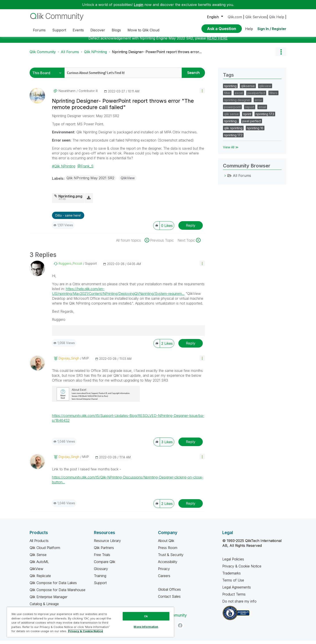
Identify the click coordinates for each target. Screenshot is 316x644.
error (258, 103)
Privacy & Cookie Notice (242, 569)
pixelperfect (256, 96)
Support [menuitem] (59, 30)
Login (139, 5)
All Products (39, 544)
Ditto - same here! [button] (68, 219)
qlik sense (231, 117)
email (262, 110)
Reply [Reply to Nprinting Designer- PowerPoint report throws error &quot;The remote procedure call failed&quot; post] (191, 229)
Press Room (168, 551)
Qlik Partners (104, 551)
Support (100, 586)
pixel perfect (252, 124)
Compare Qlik (105, 565)
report (250, 110)
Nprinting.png (70, 199)
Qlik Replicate (40, 579)
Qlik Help (277, 17)
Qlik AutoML (39, 565)
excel (239, 96)
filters (273, 96)
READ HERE (217, 41)
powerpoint (232, 110)
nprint (247, 117)
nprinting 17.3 (265, 117)
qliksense (248, 89)
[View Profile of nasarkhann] (67, 94)
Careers (164, 579)
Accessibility (168, 565)
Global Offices (169, 593)
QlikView (128, 181)
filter (227, 96)
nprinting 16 (255, 131)
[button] (202, 94)
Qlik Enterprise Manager (48, 600)
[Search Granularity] (48, 76)
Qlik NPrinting (95, 55)
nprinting (230, 89)
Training (100, 579)
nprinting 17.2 (233, 138)
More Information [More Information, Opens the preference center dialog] (146, 627)
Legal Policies (233, 562)
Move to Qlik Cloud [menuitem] (143, 30)
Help (249, 29)
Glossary (101, 572)
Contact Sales (169, 600)
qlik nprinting (233, 131)
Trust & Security (171, 558)
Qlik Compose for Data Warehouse (57, 593)
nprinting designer (237, 103)
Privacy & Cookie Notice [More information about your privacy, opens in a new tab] (85, 631)
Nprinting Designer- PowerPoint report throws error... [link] (157, 55)
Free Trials (102, 558)
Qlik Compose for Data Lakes (53, 586)
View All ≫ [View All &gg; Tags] (231, 150)
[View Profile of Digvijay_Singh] (69, 362)
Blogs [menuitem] (116, 30)
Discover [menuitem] (98, 30)
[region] (90, 622)
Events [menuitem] (78, 30)
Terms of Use (233, 583)
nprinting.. (231, 124)
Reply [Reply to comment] (191, 346)
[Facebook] (180, 629)
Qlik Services (256, 17)
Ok (146, 616)
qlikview (265, 89)
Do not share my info (240, 605)
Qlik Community (43, 55)
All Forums (70, 55)
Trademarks (232, 576)
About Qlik (166, 544)
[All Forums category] (225, 179)
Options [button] (281, 55)
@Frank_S (85, 169)
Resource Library (107, 544)
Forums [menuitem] (39, 30)
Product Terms (234, 597)
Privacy (164, 572)
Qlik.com (235, 17)
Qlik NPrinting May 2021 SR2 (90, 181)
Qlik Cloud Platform (45, 551)
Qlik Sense (38, 558)
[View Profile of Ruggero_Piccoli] (70, 267)
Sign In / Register (272, 29)
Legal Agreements (237, 590)
